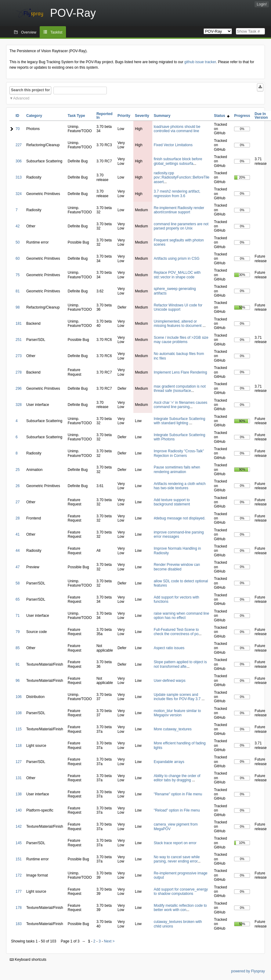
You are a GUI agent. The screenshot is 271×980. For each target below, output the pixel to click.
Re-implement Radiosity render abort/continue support (179, 210)
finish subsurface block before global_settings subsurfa (178, 161)
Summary (162, 116)
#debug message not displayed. (180, 518)
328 (19, 405)
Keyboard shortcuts (28, 960)
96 (18, 681)
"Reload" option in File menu (177, 810)
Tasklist (56, 32)
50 (18, 242)
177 (19, 891)
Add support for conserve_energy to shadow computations (181, 891)
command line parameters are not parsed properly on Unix (181, 226)
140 (19, 810)
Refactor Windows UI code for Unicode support (178, 307)
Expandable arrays (169, 762)
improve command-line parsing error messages (179, 534)
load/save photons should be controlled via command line (177, 129)
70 (18, 129)
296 (19, 389)
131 (19, 778)
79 (18, 632)
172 (19, 875)
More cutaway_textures (173, 729)
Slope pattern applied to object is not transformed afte (180, 664)
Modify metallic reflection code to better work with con (180, 908)
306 (19, 161)
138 (19, 794)
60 (18, 259)
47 (18, 567)
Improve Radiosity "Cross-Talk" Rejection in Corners (179, 453)
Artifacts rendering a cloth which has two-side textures (180, 486)
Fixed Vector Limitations (173, 145)
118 (19, 746)
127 (19, 762)
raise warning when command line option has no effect (181, 616)
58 (18, 583)
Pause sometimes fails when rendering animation (177, 469)
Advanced (21, 98)
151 (19, 859)
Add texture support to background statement (172, 502)
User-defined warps (170, 681)
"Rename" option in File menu (178, 794)
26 (18, 486)
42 (18, 226)
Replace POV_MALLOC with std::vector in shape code (177, 275)
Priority (124, 116)
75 (18, 275)
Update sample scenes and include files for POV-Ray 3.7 (178, 697)
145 (19, 843)
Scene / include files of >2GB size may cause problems (181, 340)
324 (19, 194)
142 (19, 826)
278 (19, 372)
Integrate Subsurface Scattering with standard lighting (180, 421)
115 (19, 729)
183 (19, 924)
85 (18, 648)
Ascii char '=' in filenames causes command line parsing (181, 405)
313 (19, 177)
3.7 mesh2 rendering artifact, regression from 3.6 (177, 193)
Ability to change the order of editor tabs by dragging (177, 778)
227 (19, 145)
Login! (262, 4)
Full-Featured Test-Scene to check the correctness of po (176, 632)
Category (34, 116)
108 (19, 713)
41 (18, 534)
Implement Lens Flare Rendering (181, 372)
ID (17, 116)
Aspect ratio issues (169, 648)
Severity (142, 116)
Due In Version (261, 116)
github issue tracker (200, 62)
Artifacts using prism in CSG (177, 259)
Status (222, 116)
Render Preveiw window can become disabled (177, 567)
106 (19, 697)
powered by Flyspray (248, 971)
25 (18, 470)
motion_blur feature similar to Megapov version (177, 713)
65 (18, 599)
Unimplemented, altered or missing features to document (178, 324)
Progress (242, 116)
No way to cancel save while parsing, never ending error (177, 859)
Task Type (76, 116)
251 (19, 340)
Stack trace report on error (175, 843)
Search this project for (30, 90)
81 (18, 291)
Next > (109, 941)
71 (18, 616)
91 (18, 664)
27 (18, 502)
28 (18, 518)
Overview (29, 32)
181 (19, 324)
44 (18, 551)
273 (19, 356)
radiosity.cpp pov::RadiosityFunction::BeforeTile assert (182, 177)
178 (19, 908)
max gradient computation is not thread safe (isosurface (180, 389)
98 (18, 307)
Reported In (105, 116)
